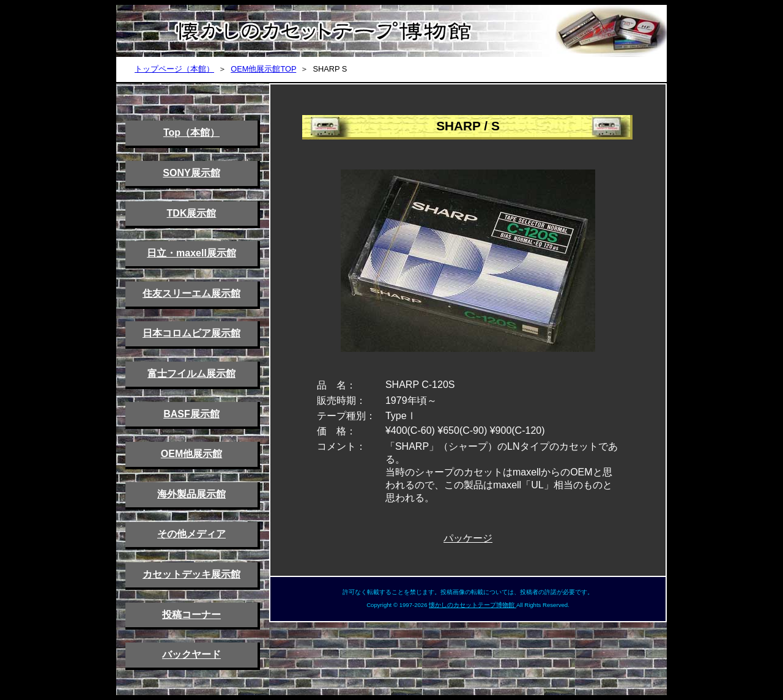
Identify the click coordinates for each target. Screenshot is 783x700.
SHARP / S (468, 126)
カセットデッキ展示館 (191, 574)
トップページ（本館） (174, 69)
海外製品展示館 (191, 494)
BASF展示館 (191, 414)
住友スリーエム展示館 (191, 293)
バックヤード (191, 654)
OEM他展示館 (191, 454)
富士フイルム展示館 (191, 374)
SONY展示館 (191, 173)
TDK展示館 (192, 213)
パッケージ (468, 538)
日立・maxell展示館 (191, 253)
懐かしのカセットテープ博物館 (473, 605)
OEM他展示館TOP (263, 69)
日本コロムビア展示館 (191, 333)
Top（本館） (191, 132)
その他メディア (191, 534)
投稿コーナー (191, 615)
